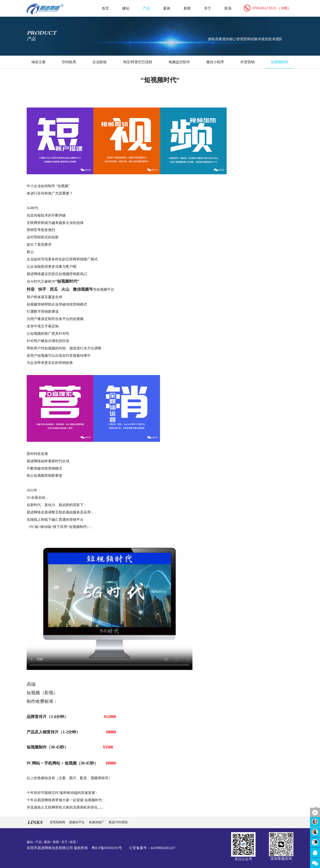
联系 (228, 8)
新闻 (187, 8)
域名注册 (38, 62)
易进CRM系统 (118, 822)
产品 (146, 8)
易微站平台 (77, 822)
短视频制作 (280, 62)
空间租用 (69, 62)
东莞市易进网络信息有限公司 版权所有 (57, 848)
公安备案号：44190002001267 (152, 848)
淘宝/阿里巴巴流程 (138, 62)
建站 (126, 8)
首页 (105, 8)
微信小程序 (215, 62)
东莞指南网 (58, 822)
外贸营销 (248, 62)
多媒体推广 (97, 822)
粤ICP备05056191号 (107, 848)
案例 (167, 8)
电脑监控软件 (179, 62)
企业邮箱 (100, 62)
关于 (208, 8)
